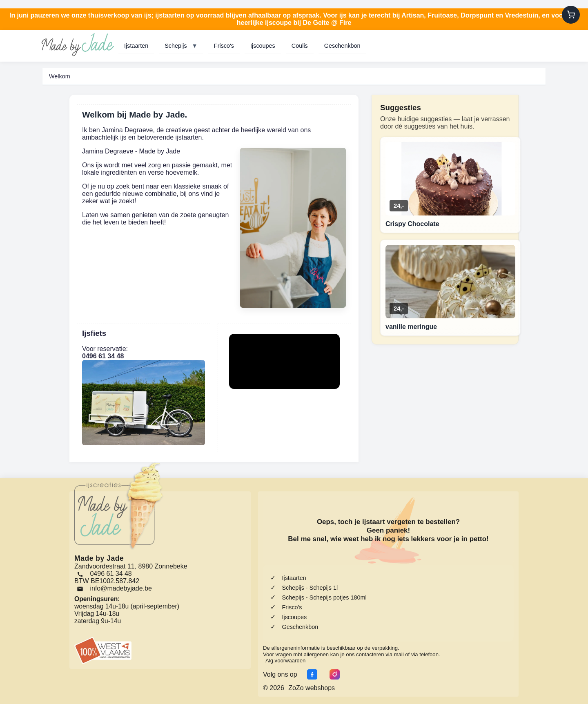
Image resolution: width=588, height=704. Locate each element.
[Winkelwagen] (571, 15)
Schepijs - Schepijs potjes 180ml (324, 597)
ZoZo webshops (312, 688)
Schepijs (181, 46)
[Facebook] (310, 674)
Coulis (300, 46)
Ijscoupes (263, 46)
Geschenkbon (342, 46)
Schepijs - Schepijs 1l (310, 588)
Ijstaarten (136, 46)
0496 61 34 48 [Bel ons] (104, 574)
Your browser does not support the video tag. (284, 361)
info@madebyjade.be (121, 588)
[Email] (116, 588)
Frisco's (224, 46)
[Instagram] (333, 674)
